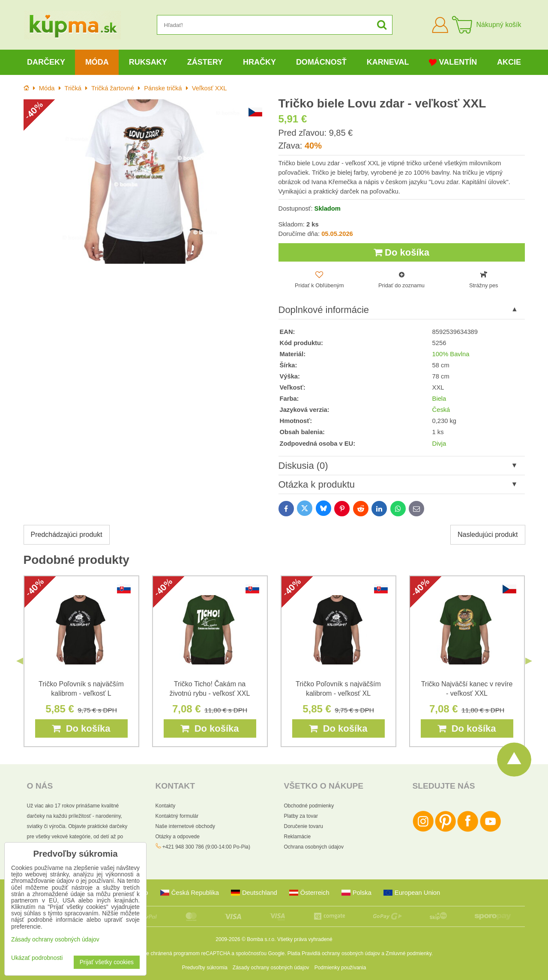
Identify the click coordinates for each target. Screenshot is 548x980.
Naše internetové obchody (185, 826)
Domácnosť (321, 62)
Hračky (259, 62)
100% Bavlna (451, 354)
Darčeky (46, 62)
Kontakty (166, 806)
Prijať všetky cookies (107, 962)
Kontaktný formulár (177, 816)
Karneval (388, 62)
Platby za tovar (301, 816)
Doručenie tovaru (304, 826)
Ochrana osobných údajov (314, 847)
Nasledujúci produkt (488, 535)
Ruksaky (148, 62)
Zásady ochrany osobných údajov (271, 968)
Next (529, 661)
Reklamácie (298, 837)
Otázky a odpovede (178, 837)
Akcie (509, 62)
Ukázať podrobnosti (37, 958)
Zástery (205, 62)
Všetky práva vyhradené (305, 939)
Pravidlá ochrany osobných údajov (341, 953)
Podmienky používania (340, 968)
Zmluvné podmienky (409, 953)
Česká (441, 410)
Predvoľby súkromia (205, 968)
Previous (20, 661)
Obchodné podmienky (309, 806)
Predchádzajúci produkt (67, 535)
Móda (97, 62)
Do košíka (401, 252)
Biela (439, 399)
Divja (439, 444)
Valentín (453, 62)
